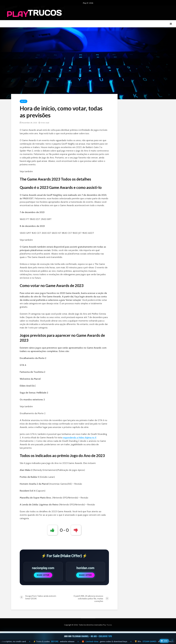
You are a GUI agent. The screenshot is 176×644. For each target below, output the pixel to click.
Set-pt (24, 101)
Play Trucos (107, 625)
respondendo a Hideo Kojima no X (80, 438)
